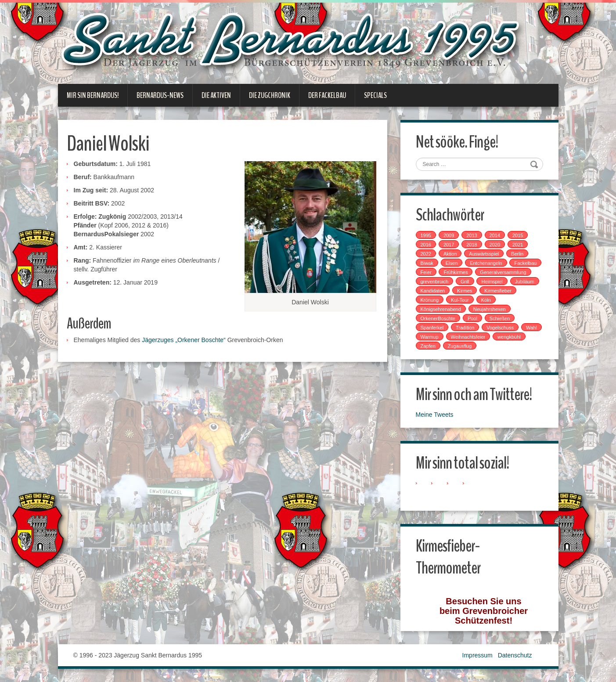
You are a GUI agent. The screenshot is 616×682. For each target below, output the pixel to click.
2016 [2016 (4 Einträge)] (426, 245)
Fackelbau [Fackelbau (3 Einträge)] (525, 263)
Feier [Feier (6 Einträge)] (426, 272)
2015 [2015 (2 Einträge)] (518, 235)
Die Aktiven (216, 95)
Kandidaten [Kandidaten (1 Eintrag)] (433, 291)
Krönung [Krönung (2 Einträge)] (430, 300)
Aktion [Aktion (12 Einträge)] (450, 254)
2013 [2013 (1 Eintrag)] (472, 235)
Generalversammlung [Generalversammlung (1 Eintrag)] (503, 272)
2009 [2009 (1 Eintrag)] (449, 235)
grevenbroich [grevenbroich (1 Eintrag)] (435, 281)
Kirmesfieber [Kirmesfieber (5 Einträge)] (498, 291)
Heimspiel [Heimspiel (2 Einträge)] (492, 281)
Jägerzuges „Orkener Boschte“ (184, 340)
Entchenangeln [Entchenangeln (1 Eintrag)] (486, 263)
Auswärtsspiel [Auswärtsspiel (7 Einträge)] (484, 254)
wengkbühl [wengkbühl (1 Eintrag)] (509, 337)
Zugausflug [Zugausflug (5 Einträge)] (460, 346)
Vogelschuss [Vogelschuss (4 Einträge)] (500, 328)
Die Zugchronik (270, 95)
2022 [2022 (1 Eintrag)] (426, 254)
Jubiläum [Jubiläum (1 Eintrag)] (525, 281)
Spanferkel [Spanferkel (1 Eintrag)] (432, 328)
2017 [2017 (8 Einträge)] (449, 245)
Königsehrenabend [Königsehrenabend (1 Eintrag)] (441, 309)
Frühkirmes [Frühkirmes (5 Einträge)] (456, 272)
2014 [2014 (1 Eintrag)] (495, 235)
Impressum (477, 655)
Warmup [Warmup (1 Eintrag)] (430, 337)
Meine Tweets (435, 415)
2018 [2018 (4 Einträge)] (472, 245)
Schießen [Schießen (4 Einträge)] (500, 318)
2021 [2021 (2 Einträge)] (518, 245)
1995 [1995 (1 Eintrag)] (426, 235)
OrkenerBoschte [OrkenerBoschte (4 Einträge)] (438, 318)
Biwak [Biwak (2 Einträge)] (427, 263)
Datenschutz (515, 655)
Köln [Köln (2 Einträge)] (486, 300)
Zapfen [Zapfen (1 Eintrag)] (428, 346)
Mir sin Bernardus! (93, 95)
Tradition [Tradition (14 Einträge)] (465, 328)
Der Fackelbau (327, 95)
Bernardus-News (160, 95)
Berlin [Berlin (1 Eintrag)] (517, 254)
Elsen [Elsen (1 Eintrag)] (452, 263)
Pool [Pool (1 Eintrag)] (472, 318)
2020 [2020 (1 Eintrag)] (495, 245)
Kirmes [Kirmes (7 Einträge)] (465, 291)
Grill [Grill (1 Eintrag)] (465, 281)
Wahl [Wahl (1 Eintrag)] (531, 328)
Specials (375, 95)
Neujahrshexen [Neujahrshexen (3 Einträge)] (490, 309)
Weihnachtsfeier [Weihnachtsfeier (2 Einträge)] (468, 337)
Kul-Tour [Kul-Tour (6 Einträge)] (460, 300)
